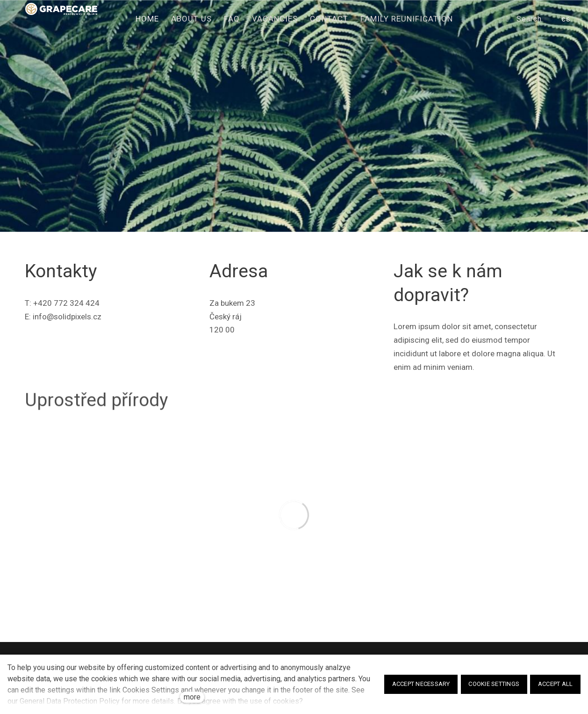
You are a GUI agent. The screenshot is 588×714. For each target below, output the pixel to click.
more (192, 697)
